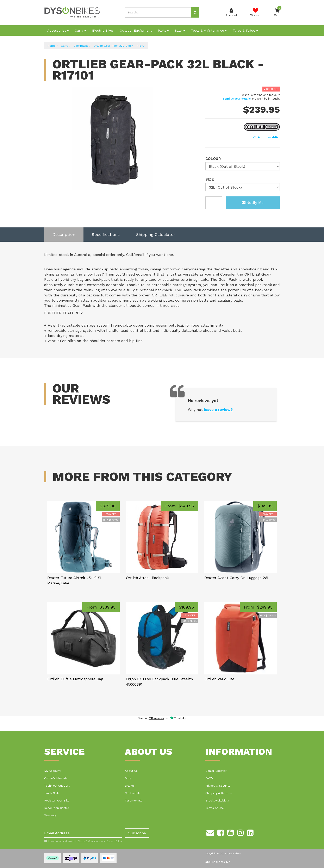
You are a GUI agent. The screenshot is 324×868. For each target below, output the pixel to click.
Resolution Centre (57, 808)
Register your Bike (57, 800)
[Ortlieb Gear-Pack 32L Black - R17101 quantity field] (214, 203)
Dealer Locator (216, 771)
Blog (128, 778)
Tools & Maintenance (209, 30)
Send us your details (237, 99)
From (180, 506)
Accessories (58, 30)
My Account (52, 771)
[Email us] (210, 832)
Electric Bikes (103, 30)
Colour (213, 159)
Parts (163, 30)
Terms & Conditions (89, 841)
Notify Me (253, 203)
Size (210, 179)
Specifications (106, 234)
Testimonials (133, 800)
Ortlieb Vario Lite (219, 679)
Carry (80, 30)
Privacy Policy (114, 841)
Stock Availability (217, 800)
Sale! (180, 30)
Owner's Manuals (56, 778)
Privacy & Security (218, 786)
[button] (266, 137)
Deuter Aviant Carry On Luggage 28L (237, 578)
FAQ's (209, 778)
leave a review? (218, 410)
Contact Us (133, 793)
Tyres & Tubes (245, 30)
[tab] (64, 235)
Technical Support (57, 786)
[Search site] (195, 12)
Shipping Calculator (156, 234)
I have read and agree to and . (83, 841)
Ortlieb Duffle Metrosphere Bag (75, 679)
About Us (131, 771)
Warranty (50, 815)
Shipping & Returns (219, 793)
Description (64, 234)
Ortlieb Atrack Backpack (147, 578)
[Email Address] (83, 833)
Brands (130, 786)
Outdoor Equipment (136, 30)
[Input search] (158, 12)
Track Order (52, 793)
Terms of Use (215, 808)
